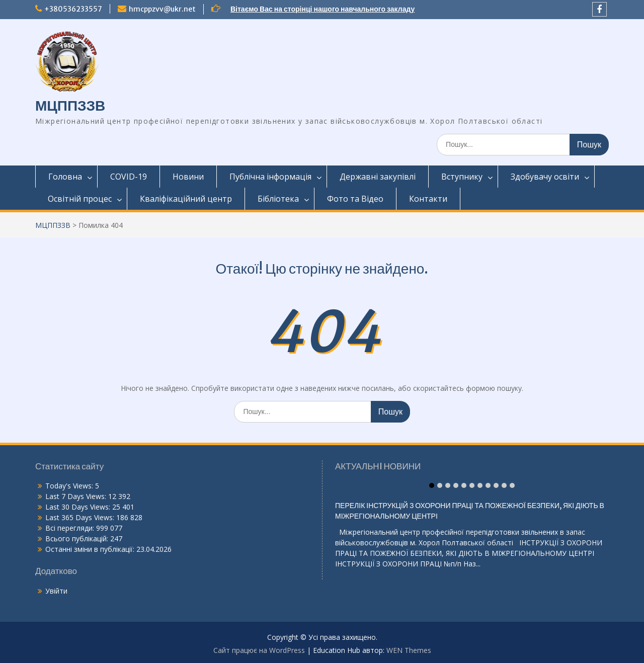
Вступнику (462, 177)
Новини (188, 177)
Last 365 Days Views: (81, 517)
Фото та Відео (355, 199)
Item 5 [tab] (464, 485)
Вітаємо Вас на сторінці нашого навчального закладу (323, 9)
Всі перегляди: (71, 528)
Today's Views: (70, 486)
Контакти (428, 199)
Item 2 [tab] (440, 485)
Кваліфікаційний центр (186, 199)
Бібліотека (278, 199)
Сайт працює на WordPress (259, 650)
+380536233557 (73, 9)
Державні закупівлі (378, 177)
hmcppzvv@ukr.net (162, 9)
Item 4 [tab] (456, 485)
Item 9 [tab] (496, 485)
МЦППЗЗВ (70, 106)
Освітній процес (80, 199)
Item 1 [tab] (432, 485)
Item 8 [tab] (488, 485)
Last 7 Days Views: (77, 496)
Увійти (56, 591)
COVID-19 (129, 177)
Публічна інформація (270, 177)
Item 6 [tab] (472, 485)
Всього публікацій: (78, 538)
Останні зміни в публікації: (91, 549)
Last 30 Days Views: (79, 507)
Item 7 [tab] (480, 485)
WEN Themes (409, 650)
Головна (65, 177)
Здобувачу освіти (545, 177)
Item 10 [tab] (504, 485)
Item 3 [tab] (448, 485)
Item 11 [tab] (512, 485)
